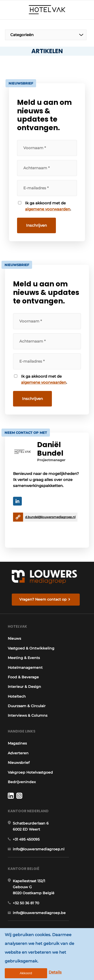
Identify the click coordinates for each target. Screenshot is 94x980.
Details (55, 972)
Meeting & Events (24, 658)
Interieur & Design (24, 687)
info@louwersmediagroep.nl (39, 849)
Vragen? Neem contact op (43, 599)
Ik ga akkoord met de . (48, 206)
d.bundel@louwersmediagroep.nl (50, 517)
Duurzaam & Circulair (27, 706)
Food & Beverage (23, 677)
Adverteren (18, 753)
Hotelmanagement (25, 668)
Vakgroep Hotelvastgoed (30, 772)
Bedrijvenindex (22, 782)
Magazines (17, 743)
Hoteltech (17, 696)
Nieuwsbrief (19, 763)
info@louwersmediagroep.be (39, 913)
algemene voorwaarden (48, 209)
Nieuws (14, 638)
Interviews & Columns (28, 715)
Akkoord (26, 973)
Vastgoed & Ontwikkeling (31, 648)
